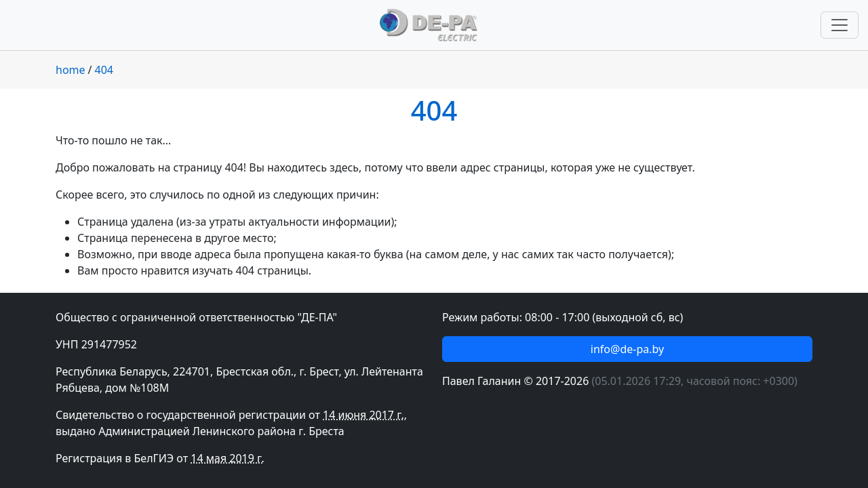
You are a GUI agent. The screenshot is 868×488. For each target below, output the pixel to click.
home (71, 70)
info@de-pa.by (627, 349)
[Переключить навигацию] (840, 25)
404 (104, 70)
